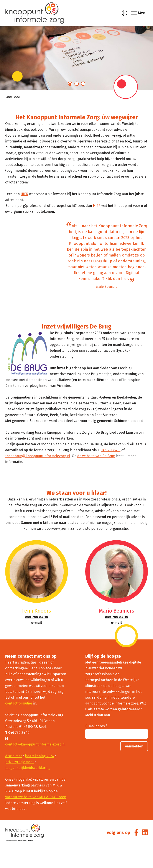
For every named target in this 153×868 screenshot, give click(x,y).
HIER (24, 194)
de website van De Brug (96, 456)
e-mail (37, 623)
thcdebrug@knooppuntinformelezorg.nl (38, 456)
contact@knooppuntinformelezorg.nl (35, 744)
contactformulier (19, 703)
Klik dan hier (117, 279)
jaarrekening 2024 (39, 756)
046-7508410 (111, 450)
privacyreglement (19, 762)
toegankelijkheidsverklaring (28, 768)
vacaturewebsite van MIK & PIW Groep (36, 797)
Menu (139, 13)
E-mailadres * (96, 726)
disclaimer (14, 756)
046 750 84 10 (36, 617)
